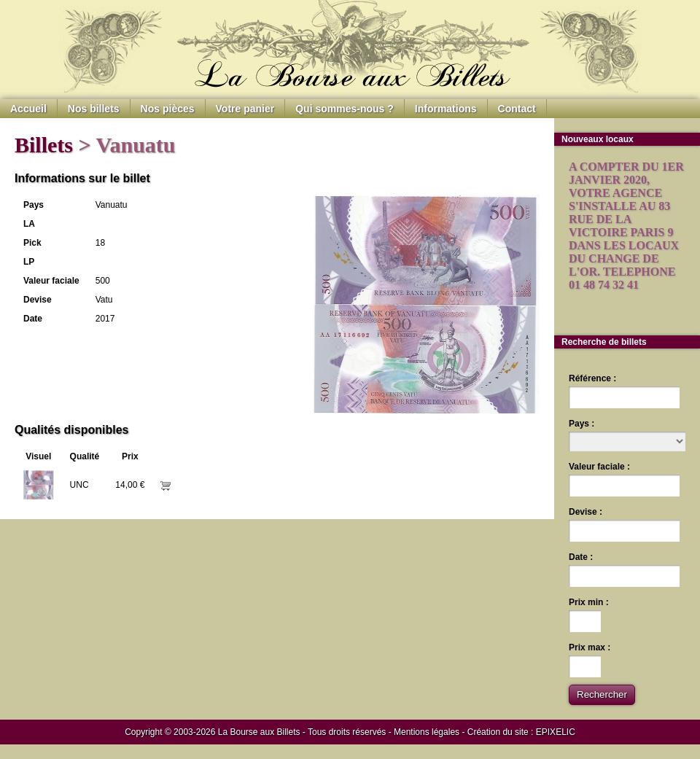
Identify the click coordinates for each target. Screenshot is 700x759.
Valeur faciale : (599, 467)
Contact (517, 109)
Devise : (586, 512)
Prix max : (590, 647)
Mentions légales (427, 732)
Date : (581, 557)
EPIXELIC (556, 732)
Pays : (582, 424)
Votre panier (245, 109)
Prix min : (589, 602)
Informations (446, 109)
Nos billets (94, 109)
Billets (44, 145)
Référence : (592, 378)
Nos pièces (168, 109)
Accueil (28, 109)
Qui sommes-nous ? (345, 109)
